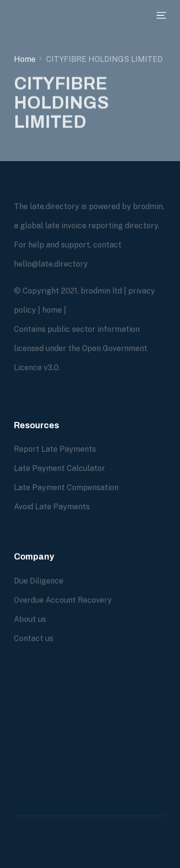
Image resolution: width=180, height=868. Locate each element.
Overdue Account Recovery (63, 600)
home (52, 310)
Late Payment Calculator (60, 468)
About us (30, 619)
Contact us (34, 639)
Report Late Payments (55, 449)
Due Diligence (39, 581)
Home (25, 59)
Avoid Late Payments (52, 507)
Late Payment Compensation (66, 487)
